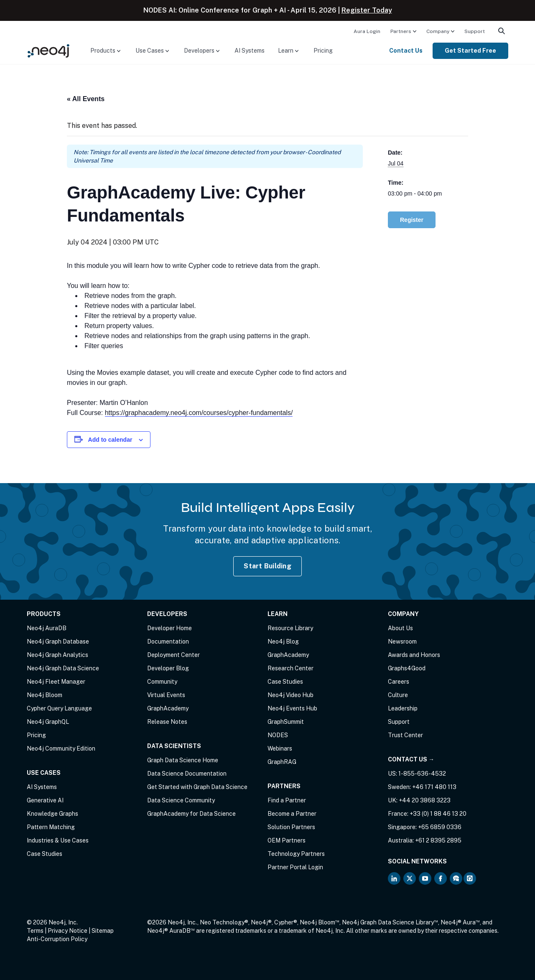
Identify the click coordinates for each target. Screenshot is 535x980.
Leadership (403, 708)
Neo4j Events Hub (292, 708)
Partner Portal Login (295, 867)
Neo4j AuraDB (47, 628)
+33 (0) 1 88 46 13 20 (438, 814)
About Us (400, 628)
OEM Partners (287, 840)
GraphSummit (286, 722)
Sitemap (103, 931)
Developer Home (169, 628)
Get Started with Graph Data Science (197, 787)
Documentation (168, 641)
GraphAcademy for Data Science (191, 814)
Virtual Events (166, 695)
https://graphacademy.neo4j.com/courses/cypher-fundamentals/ (199, 413)
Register (412, 220)
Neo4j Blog (283, 641)
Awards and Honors (414, 655)
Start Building (267, 566)
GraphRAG (282, 762)
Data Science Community (181, 800)
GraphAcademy (168, 708)
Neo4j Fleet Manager (56, 682)
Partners (401, 31)
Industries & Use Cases (58, 840)
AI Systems (250, 51)
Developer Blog (168, 668)
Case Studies (45, 854)
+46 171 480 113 (434, 787)
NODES (278, 735)
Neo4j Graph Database (58, 641)
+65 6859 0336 (440, 827)
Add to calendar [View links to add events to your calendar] (110, 440)
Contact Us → (411, 759)
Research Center (290, 668)
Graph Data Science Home (183, 760)
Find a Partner (287, 800)
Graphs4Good (407, 668)
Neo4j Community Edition (61, 748)
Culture (398, 695)
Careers (399, 682)
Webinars (280, 748)
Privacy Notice (68, 931)
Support (475, 31)
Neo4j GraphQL (48, 722)
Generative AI (45, 800)
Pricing (323, 51)
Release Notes (167, 722)
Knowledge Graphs (52, 814)
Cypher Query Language (59, 708)
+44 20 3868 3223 (425, 800)
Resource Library (290, 628)
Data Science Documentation (187, 774)
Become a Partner (292, 814)
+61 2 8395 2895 (438, 840)
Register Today (367, 10)
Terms (35, 931)
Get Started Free (470, 51)
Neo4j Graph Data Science (63, 668)
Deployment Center (173, 655)
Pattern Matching (51, 827)
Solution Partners (291, 827)
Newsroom (402, 641)
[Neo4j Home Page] (48, 50)
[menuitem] (367, 31)
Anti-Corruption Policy (57, 939)
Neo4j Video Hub (290, 695)
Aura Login (367, 31)
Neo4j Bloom (45, 695)
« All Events (86, 99)
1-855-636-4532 (422, 774)
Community (162, 682)
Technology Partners (296, 854)
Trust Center (405, 735)
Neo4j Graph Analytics (57, 655)
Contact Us (406, 51)
